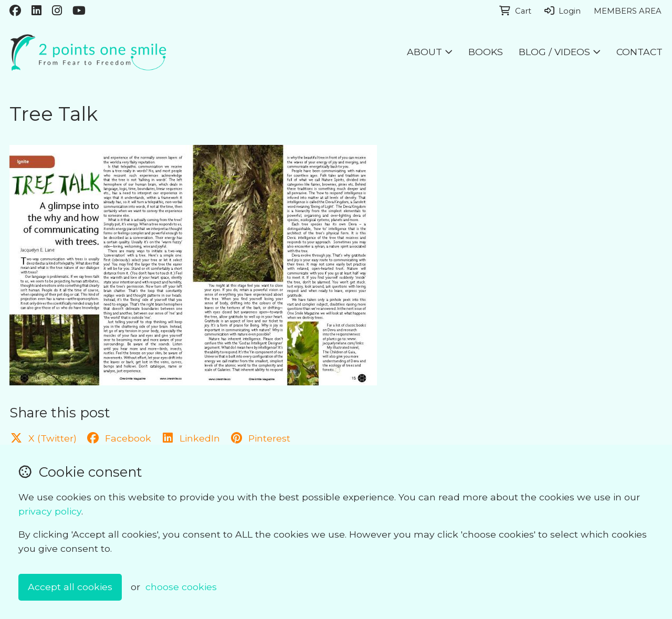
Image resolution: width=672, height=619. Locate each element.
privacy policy (50, 511)
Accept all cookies (70, 587)
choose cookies (181, 587)
